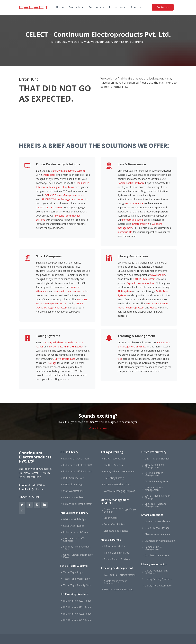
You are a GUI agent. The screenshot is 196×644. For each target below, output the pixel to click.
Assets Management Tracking (115, 582)
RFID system (125, 291)
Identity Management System (69, 171)
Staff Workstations (73, 491)
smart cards (49, 175)
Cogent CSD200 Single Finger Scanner (120, 511)
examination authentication (69, 291)
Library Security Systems (158, 579)
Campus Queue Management (153, 548)
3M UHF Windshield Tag (117, 485)
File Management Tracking (119, 590)
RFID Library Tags (73, 485)
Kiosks (153, 308)
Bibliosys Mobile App (75, 520)
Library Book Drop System (78, 504)
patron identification (157, 304)
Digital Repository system (140, 283)
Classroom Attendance (157, 535)
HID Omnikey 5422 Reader (78, 620)
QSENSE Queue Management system (65, 195)
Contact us (163, 7)
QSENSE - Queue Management (154, 489)
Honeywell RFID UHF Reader (120, 472)
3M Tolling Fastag (114, 478)
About (135, 7)
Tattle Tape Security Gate (77, 585)
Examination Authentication (160, 541)
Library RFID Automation (158, 586)
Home (60, 7)
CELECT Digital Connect (49, 208)
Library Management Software (156, 572)
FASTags (52, 363)
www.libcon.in (158, 275)
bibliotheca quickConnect (77, 532)
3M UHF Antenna (113, 465)
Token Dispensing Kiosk (117, 553)
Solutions (95, 7)
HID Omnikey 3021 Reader (78, 601)
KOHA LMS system (145, 279)
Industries (116, 7)
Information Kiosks (114, 546)
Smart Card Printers (115, 524)
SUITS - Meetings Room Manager (158, 497)
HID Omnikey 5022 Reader (78, 614)
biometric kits (125, 232)
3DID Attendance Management (154, 466)
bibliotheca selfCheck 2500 (78, 472)
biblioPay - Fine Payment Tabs (77, 548)
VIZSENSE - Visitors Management (155, 505)
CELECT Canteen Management (154, 474)
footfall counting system (131, 308)
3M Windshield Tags (64, 359)
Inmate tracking (140, 224)
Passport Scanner (134, 204)
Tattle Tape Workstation (77, 579)
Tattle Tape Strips (73, 573)
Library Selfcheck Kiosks (76, 459)
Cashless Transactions (157, 556)
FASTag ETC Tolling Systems (120, 575)
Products (74, 7)
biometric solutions (133, 220)
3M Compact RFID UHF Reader (66, 347)
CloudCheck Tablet (73, 526)
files (120, 359)
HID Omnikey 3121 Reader (78, 607)
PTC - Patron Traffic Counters (74, 540)
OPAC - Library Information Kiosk (78, 556)
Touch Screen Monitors (117, 559)
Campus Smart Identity (157, 522)
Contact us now (98, 428)
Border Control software (131, 183)
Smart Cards (111, 518)
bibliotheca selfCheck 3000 (78, 465)
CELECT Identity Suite (157, 482)
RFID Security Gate (74, 478)
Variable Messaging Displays (119, 491)
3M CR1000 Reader (115, 459)
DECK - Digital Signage (157, 459)
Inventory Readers (73, 498)
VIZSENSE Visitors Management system (63, 199)
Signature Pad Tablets (116, 531)
